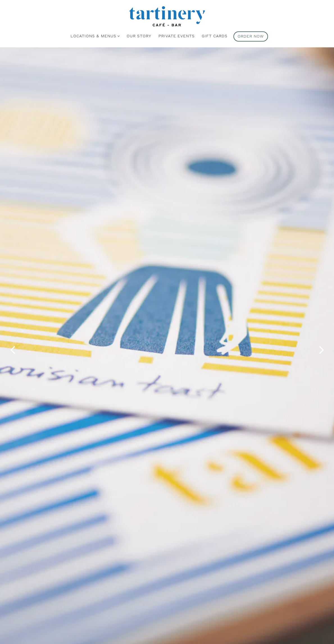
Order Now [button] (251, 36)
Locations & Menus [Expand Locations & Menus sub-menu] (94, 36)
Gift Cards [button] (215, 36)
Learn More (167, 621)
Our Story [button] (139, 36)
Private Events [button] (177, 36)
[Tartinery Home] (167, 16)
